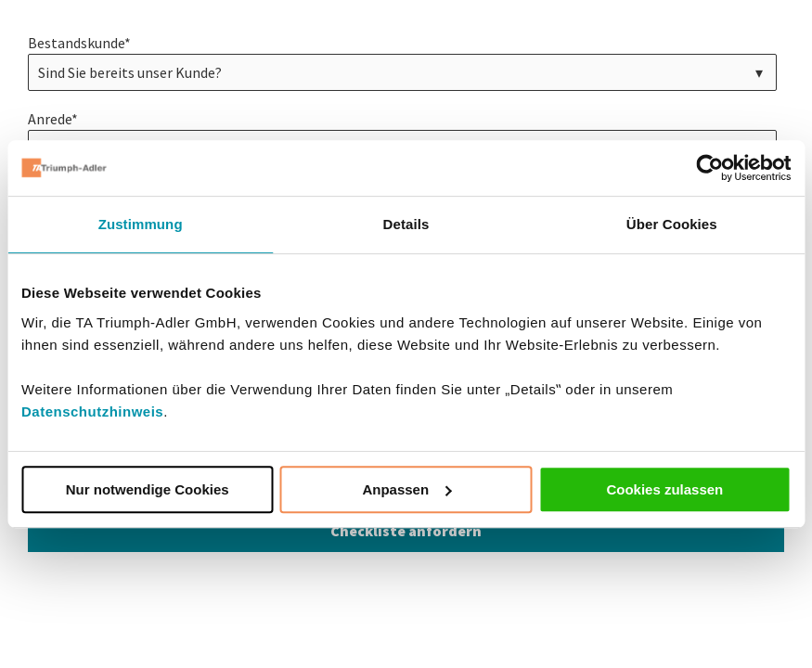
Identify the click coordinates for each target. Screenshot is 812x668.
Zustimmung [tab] (141, 224)
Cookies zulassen (664, 489)
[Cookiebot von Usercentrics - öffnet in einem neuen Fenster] (709, 168)
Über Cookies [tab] (672, 224)
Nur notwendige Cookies (148, 489)
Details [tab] (406, 224)
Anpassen (406, 489)
